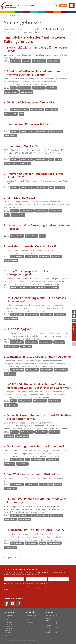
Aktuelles (8, 631)
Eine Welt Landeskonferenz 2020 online (33, 474)
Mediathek (8, 626)
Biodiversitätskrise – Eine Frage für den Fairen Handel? (37, 49)
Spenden (63, 6)
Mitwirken (30, 620)
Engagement (9, 616)
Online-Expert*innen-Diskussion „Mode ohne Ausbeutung (37, 501)
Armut (21, 314)
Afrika (13, 314)
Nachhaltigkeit (10, 163)
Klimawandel (44, 256)
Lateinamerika (10, 374)
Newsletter (8, 618)
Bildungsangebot (17, 370)
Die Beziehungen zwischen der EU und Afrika (37, 446)
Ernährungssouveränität (19, 110)
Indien (42, 236)
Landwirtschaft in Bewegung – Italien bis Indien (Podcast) (38, 227)
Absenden (59, 579)
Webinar (58, 484)
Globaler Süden (53, 61)
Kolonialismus (22, 464)
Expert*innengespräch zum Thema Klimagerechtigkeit (30, 273)
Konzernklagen (10, 136)
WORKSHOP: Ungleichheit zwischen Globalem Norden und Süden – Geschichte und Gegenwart (39, 386)
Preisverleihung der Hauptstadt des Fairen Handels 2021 (35, 175)
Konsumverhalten (11, 92)
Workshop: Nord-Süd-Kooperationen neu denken (39, 357)
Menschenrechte (11, 114)
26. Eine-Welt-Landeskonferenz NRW (31, 102)
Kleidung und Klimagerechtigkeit (29, 124)
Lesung (43, 543)
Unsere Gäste (9, 624)
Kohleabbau (52, 88)
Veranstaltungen (10, 622)
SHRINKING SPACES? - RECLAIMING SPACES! (36, 530)
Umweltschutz (26, 346)
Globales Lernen (55, 211)
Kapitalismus (60, 314)
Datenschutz (31, 640)
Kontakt (7, 620)
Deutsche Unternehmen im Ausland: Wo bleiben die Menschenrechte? (39, 417)
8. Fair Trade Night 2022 (23, 146)
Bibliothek (8, 633)
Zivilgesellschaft (26, 92)
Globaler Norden (39, 61)
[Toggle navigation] (72, 5)
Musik (59, 159)
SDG (22, 114)
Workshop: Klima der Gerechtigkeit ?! (31, 246)
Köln (51, 159)
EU (28, 460)
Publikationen (9, 629)
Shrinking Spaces (46, 484)
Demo (13, 88)
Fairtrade (27, 61)
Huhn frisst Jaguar (19, 329)
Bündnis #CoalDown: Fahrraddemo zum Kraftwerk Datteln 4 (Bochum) (33, 73)
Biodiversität (15, 61)
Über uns (8, 635)
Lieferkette (60, 187)
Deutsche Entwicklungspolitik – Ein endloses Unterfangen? (36, 300)
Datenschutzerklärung (22, 583)
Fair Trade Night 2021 (21, 198)
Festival (14, 287)
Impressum (22, 640)
